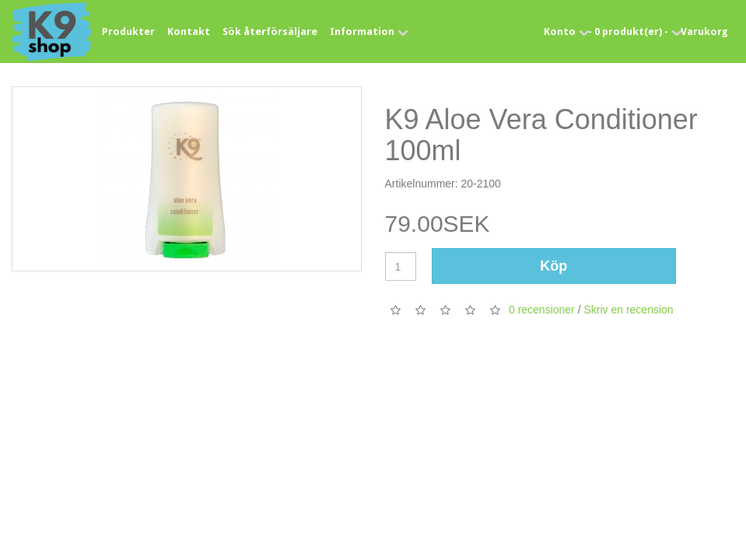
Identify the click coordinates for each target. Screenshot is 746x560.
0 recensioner (542, 310)
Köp (553, 266)
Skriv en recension (628, 310)
